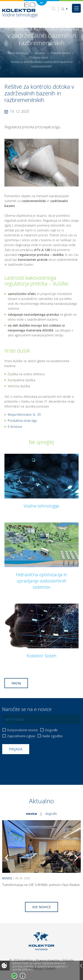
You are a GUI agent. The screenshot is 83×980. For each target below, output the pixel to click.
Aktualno (40, 53)
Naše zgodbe (52, 736)
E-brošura (15, 427)
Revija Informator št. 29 (24, 415)
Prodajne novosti (60, 53)
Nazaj (16, 683)
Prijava (16, 749)
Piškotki (68, 960)
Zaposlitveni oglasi (21, 736)
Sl (64, 9)
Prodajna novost (39, 57)
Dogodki (51, 730)
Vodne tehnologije (18, 53)
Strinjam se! (14, 976)
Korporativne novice (22, 730)
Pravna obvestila (48, 960)
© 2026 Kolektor (21, 960)
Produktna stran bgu (22, 421)
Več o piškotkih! (23, 976)
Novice (32, 813)
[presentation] (36, 765)
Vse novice (41, 907)
